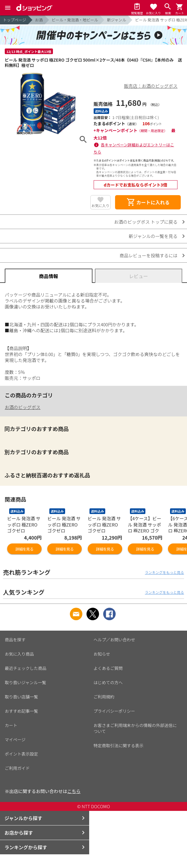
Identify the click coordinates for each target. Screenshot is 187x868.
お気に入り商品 (19, 654)
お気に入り (100, 205)
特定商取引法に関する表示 (119, 745)
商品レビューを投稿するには (148, 255)
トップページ (15, 20)
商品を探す (15, 640)
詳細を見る (24, 549)
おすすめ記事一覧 (21, 711)
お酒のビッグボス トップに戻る (146, 222)
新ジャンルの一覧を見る (153, 236)
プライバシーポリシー (114, 711)
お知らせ (102, 654)
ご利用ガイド (17, 768)
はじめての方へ (108, 682)
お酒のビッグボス (23, 407)
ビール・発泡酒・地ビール (75, 20)
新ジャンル (117, 20)
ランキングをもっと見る (164, 572)
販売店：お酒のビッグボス (151, 86)
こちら (74, 791)
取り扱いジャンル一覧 (25, 682)
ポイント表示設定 (21, 754)
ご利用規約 (104, 697)
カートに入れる (148, 202)
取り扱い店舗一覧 (21, 697)
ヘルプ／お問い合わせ (114, 640)
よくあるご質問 (108, 668)
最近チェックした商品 (26, 668)
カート (11, 725)
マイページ (15, 739)
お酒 (39, 20)
